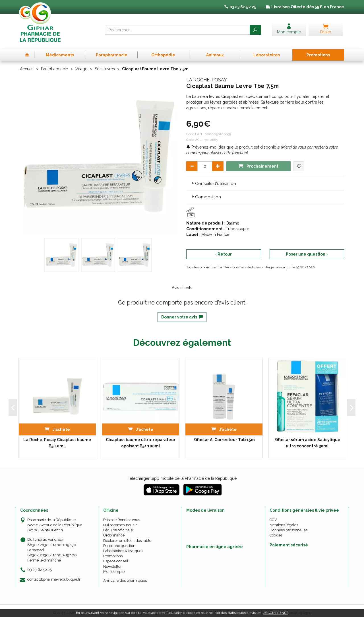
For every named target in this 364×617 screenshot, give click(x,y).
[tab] (265, 179)
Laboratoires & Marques (123, 547)
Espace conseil (116, 557)
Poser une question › (307, 250)
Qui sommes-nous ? (120, 521)
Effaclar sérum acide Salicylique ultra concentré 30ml (307, 439)
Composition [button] (206, 193)
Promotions (113, 552)
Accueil (27, 65)
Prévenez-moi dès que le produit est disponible (233, 143)
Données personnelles (288, 526)
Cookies (276, 531)
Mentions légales (284, 521)
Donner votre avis (182, 313)
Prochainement (258, 162)
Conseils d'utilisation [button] (213, 179)
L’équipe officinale (118, 526)
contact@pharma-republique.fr (54, 575)
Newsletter (112, 562)
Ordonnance (114, 531)
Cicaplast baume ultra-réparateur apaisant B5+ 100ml (141, 439)
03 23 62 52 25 (40, 565)
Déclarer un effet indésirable (127, 536)
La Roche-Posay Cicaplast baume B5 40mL (57, 439)
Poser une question (119, 541)
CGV (273, 516)
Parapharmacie (54, 65)
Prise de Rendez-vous (122, 516)
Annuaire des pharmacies (125, 576)
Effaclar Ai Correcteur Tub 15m (224, 435)
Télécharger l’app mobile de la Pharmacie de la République (182, 474)
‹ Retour (224, 250)
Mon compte (114, 567)
